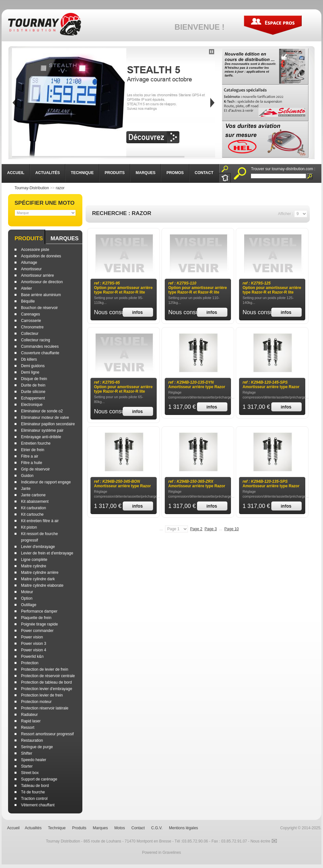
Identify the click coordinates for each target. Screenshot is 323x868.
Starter (27, 766)
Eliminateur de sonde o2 (42, 411)
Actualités (33, 828)
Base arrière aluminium (41, 295)
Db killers (29, 359)
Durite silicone (33, 392)
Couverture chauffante (40, 353)
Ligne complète (34, 560)
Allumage (29, 263)
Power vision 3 (34, 644)
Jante (26, 489)
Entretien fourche (36, 443)
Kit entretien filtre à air (40, 521)
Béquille (28, 301)
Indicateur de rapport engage (46, 482)
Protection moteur (36, 702)
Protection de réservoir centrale (48, 676)
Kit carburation (33, 508)
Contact (138, 828)
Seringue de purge (37, 747)
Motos (120, 828)
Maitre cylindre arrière (40, 573)
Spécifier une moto (45, 203)
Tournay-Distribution (32, 188)
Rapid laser (31, 721)
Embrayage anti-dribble (41, 437)
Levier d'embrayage (38, 547)
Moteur (27, 592)
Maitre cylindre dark (38, 579)
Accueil (13, 828)
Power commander (37, 631)
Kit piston (29, 527)
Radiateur (29, 715)
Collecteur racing (36, 340)
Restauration (32, 740)
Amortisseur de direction (42, 282)
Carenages (31, 314)
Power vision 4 (34, 650)
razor (60, 188)
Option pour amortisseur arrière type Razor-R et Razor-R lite (123, 288)
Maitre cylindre (34, 566)
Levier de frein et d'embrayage (47, 553)
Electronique (32, 405)
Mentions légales (183, 828)
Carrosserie (31, 321)
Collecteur (30, 334)
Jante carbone (33, 495)
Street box (30, 773)
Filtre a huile (31, 463)
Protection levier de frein (42, 695)
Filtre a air (30, 456)
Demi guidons (33, 366)
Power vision (32, 637)
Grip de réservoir (35, 469)
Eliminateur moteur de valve (45, 418)
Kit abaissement (35, 501)
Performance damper (39, 611)
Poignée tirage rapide (39, 624)
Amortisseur (31, 269)
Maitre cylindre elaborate (42, 585)
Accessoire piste (35, 250)
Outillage (29, 605)
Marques (64, 238)
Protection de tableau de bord (46, 682)
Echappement (33, 398)
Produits (29, 238)
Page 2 (196, 529)
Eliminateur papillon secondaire (48, 424)
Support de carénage (39, 779)
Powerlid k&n (32, 656)
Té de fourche (33, 792)
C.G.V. (157, 828)
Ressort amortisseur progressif (47, 734)
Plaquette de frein (36, 618)
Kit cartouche (32, 514)
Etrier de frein (33, 450)
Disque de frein (34, 379)
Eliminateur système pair (42, 430)
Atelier (26, 288)
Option (27, 598)
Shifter (27, 753)
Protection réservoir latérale (45, 708)
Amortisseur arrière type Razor (197, 385)
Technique (57, 828)
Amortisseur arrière (37, 275)
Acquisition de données (41, 256)
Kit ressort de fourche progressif (39, 537)
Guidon (27, 476)
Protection (30, 663)
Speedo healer (34, 760)
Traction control (34, 799)
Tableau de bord (35, 786)
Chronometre (32, 327)
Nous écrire (264, 841)
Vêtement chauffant (38, 805)
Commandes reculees (40, 346)
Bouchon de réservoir (39, 308)
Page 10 (232, 529)
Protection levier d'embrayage (47, 689)
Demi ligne (30, 372)
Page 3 (211, 529)
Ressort (28, 728)
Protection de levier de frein (45, 669)
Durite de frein (33, 385)
